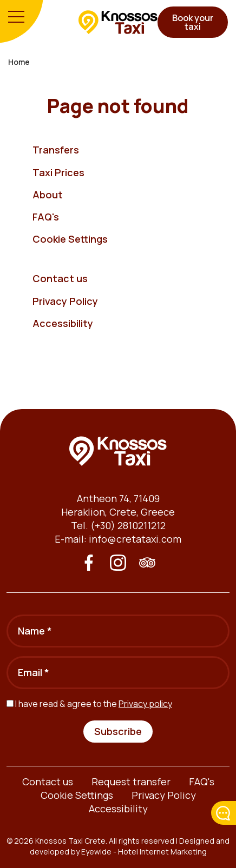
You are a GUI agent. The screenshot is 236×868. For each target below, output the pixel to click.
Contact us (60, 278)
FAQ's (46, 217)
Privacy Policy (65, 301)
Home (19, 62)
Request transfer (131, 782)
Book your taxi (193, 22)
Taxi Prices (58, 172)
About (48, 195)
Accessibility (63, 323)
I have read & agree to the (94, 704)
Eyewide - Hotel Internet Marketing (144, 852)
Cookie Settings (70, 239)
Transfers (56, 150)
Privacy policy (145, 704)
